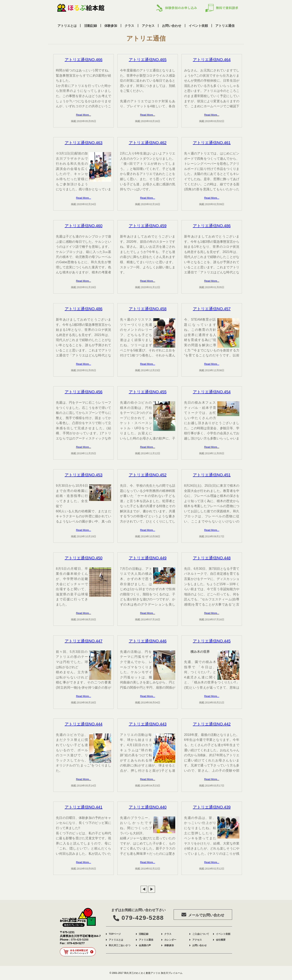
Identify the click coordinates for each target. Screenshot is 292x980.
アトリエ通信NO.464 (212, 60)
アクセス (148, 26)
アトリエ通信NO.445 (212, 641)
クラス (129, 26)
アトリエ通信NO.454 (212, 392)
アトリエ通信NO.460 (84, 226)
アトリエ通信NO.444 (84, 724)
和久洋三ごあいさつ (120, 945)
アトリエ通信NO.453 (84, 475)
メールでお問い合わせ (205, 915)
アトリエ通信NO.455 (148, 392)
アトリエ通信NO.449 (148, 558)
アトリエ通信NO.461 (212, 143)
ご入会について (201, 934)
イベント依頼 (198, 26)
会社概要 (221, 940)
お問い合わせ (172, 26)
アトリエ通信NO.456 (84, 392)
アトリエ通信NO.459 (148, 226)
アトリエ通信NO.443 (148, 724)
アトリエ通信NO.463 (84, 143)
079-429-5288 (138, 918)
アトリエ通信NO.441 (84, 807)
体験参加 (111, 26)
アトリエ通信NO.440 (148, 807)
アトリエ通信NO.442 (212, 724)
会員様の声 (145, 945)
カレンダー (170, 940)
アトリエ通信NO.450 (84, 558)
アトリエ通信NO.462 (148, 143)
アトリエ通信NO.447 (84, 641)
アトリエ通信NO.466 (84, 60)
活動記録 (91, 26)
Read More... (83, 115)
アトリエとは (67, 26)
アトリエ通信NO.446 (148, 641)
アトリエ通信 (225, 26)
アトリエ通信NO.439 (212, 807)
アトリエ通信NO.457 (212, 309)
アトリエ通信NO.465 (148, 60)
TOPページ (115, 934)
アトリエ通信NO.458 (148, 309)
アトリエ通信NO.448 (212, 558)
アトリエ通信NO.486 (212, 226)
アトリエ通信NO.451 (212, 475)
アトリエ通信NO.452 (148, 475)
